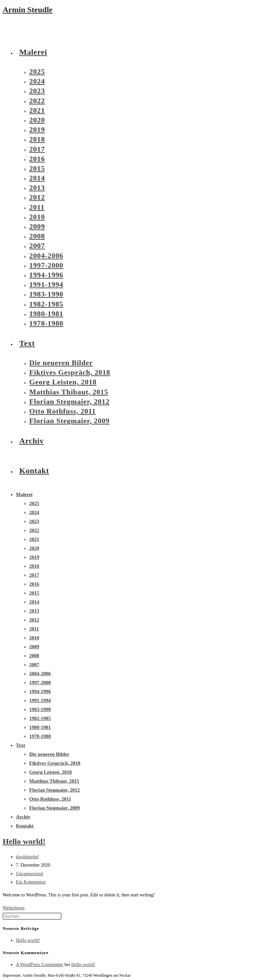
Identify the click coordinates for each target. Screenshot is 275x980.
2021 (34, 539)
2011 (34, 629)
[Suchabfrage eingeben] (32, 916)
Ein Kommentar (31, 882)
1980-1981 (40, 727)
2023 (34, 521)
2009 (34, 647)
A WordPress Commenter (40, 965)
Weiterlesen (14, 908)
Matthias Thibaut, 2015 (54, 781)
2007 (34, 665)
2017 (34, 575)
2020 (34, 548)
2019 (34, 557)
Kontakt (25, 826)
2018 (34, 566)
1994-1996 (40, 691)
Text (21, 745)
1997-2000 (40, 683)
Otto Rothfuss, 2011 (50, 799)
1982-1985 (40, 718)
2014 (34, 602)
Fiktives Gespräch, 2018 (55, 763)
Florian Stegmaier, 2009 (54, 808)
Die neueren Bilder (49, 754)
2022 (34, 530)
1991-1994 (40, 700)
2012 (34, 620)
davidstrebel (27, 857)
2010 (34, 638)
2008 (34, 656)
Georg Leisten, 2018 (50, 772)
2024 (34, 512)
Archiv (23, 817)
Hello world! (24, 841)
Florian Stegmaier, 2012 (54, 790)
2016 (34, 584)
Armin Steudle (28, 10)
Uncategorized (30, 874)
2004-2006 (40, 674)
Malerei (24, 494)
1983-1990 (40, 709)
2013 (34, 611)
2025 (34, 503)
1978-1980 (40, 736)
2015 (34, 593)
